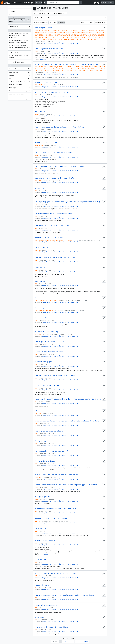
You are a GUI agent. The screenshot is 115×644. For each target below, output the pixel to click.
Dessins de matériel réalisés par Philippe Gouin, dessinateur (56, 475)
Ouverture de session (107, 3)
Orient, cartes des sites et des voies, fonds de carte (53, 92)
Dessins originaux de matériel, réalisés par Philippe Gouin (55, 573)
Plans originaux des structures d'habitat (49, 431)
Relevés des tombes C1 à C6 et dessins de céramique (53, 214)
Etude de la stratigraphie (43, 362)
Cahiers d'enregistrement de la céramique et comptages (55, 257)
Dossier (20, 76)
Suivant (86, 641)
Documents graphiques (43, 308)
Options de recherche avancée (45, 18)
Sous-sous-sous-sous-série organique (20, 95)
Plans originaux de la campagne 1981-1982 (50, 342)
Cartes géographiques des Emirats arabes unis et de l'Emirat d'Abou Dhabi (61, 166)
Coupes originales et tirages (45, 461)
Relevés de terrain (41, 411)
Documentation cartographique (46, 82)
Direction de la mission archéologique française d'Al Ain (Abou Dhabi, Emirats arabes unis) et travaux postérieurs (68, 64)
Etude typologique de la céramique (47, 385)
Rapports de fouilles (42, 585)
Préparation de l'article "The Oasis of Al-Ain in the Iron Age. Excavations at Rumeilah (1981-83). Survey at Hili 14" (68, 399)
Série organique (20, 88)
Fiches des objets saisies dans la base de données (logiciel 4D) (57, 508)
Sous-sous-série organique (20, 82)
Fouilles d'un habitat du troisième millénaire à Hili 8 (53, 237)
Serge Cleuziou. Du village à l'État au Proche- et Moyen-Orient (20, 20)
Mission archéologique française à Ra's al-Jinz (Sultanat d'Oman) (20, 41)
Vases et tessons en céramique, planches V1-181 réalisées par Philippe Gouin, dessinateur (67, 485)
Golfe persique (40, 111)
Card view (53, 23)
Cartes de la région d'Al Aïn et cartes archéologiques (53, 153)
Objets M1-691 (40, 281)
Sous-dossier (20, 69)
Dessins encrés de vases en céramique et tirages (52, 627)
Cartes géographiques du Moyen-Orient (49, 49)
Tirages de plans (41, 441)
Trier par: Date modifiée (86, 23)
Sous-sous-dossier (20, 72)
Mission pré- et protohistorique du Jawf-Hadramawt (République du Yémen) (20, 47)
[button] (95, 3)
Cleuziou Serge (20, 52)
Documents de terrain (43, 298)
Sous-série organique (20, 85)
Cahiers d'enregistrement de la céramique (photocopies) (55, 375)
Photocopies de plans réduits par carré (49, 352)
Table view (61, 23)
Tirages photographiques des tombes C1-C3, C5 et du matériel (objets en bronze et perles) (67, 202)
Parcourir (38, 3)
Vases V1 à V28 (40, 267)
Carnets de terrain (41, 247)
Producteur (14, 27)
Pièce (20, 79)
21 (81, 641)
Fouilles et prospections (43, 28)
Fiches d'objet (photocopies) (45, 540)
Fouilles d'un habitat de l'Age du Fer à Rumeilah (52, 518)
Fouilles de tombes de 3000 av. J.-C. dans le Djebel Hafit (54, 178)
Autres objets (39, 617)
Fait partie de (14, 11)
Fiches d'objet (39, 188)
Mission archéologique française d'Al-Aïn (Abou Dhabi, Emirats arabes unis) (20, 35)
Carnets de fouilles (41, 318)
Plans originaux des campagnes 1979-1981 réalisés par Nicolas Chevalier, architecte (64, 595)
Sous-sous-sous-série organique (20, 91)
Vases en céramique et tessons (46, 605)
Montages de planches (43, 497)
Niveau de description (17, 62)
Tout (11, 15)
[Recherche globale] (63, 3)
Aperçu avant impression (41, 23)
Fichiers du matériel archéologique (47, 332)
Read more (43, 59)
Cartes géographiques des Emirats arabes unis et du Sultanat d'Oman (60, 127)
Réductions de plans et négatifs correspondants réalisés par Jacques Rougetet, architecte (67, 421)
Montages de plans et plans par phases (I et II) (51, 451)
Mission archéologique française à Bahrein (20, 56)
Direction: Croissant (100, 23)
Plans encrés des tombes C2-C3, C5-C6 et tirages (52, 226)
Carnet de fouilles (41, 528)
